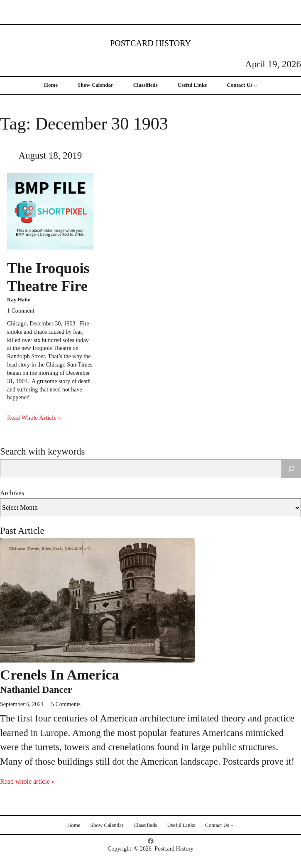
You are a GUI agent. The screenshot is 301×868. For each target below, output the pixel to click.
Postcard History (150, 43)
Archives (12, 493)
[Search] (291, 469)
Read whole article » (27, 781)
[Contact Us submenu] (255, 86)
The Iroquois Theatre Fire (48, 277)
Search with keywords (42, 451)
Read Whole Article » (34, 418)
